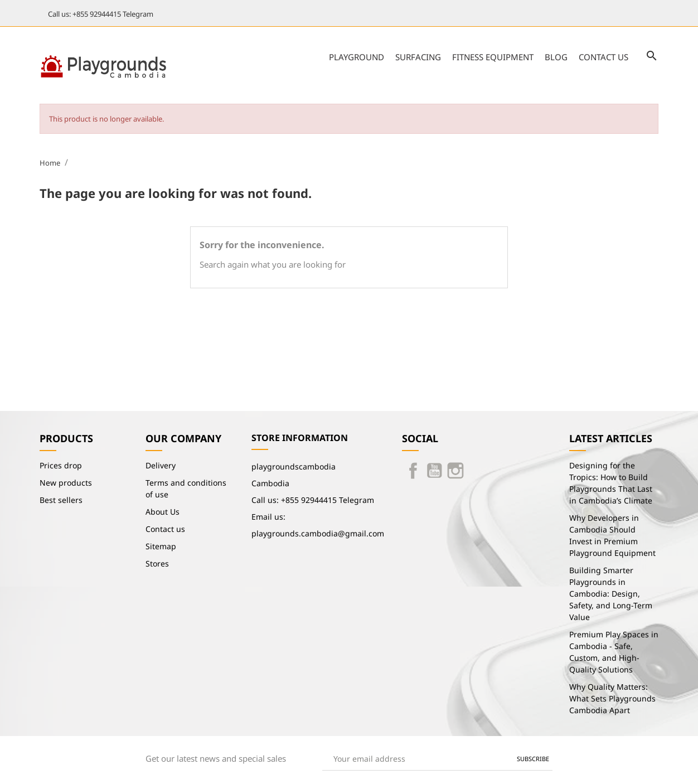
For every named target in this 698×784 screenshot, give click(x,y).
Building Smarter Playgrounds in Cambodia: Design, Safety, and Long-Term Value (611, 594)
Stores (157, 563)
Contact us (604, 57)
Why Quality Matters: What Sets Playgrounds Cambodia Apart (612, 698)
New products (66, 483)
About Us (163, 512)
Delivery (161, 465)
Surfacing (418, 57)
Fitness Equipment (493, 57)
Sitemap (161, 546)
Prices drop (61, 465)
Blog (556, 57)
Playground (357, 57)
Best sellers (61, 500)
